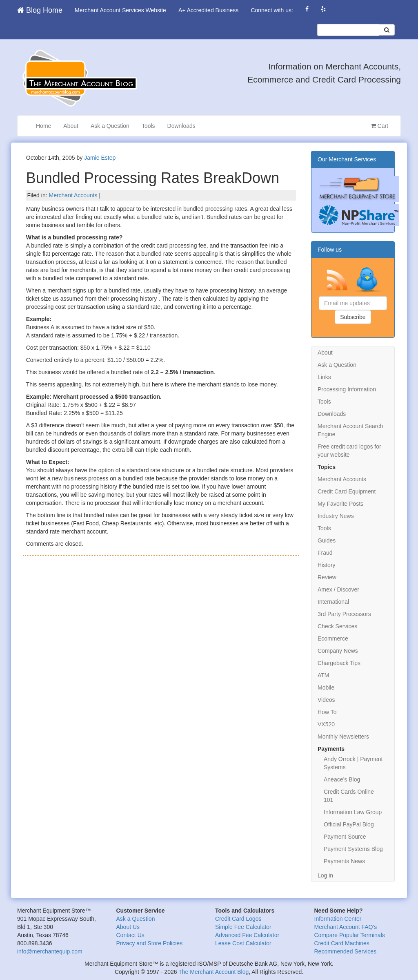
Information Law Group (353, 812)
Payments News (344, 861)
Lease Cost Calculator (243, 943)
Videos (326, 700)
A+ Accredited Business (208, 10)
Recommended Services (346, 951)
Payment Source (345, 837)
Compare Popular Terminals (350, 935)
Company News (338, 651)
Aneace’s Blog (342, 779)
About (71, 126)
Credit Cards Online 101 (349, 796)
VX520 (326, 724)
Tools (148, 126)
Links (324, 377)
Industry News (336, 516)
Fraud (325, 553)
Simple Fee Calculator (243, 927)
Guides (327, 540)
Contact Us (130, 935)
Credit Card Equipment (347, 491)
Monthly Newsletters (343, 737)
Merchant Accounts (73, 195)
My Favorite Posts (340, 504)
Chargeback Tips (339, 663)
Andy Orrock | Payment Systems (353, 763)
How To (327, 712)
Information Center (338, 919)
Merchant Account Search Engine (350, 430)
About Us (128, 927)
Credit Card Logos (238, 919)
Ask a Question (110, 126)
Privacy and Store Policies (150, 943)
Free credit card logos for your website (349, 451)
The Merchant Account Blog (213, 972)
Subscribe (353, 317)
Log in (325, 875)
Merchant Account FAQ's (346, 927)
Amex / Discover (338, 589)
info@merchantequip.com (50, 951)
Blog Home (40, 10)
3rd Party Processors (344, 614)
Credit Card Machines (342, 943)
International (333, 602)
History (327, 565)
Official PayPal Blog (349, 824)
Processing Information (347, 389)
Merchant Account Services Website (120, 10)
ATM (324, 675)
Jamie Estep (100, 158)
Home (43, 126)
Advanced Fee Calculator (247, 935)
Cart (379, 126)
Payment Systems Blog (353, 849)
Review (327, 577)
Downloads (181, 126)
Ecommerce (333, 638)
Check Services (337, 626)
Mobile (326, 688)
